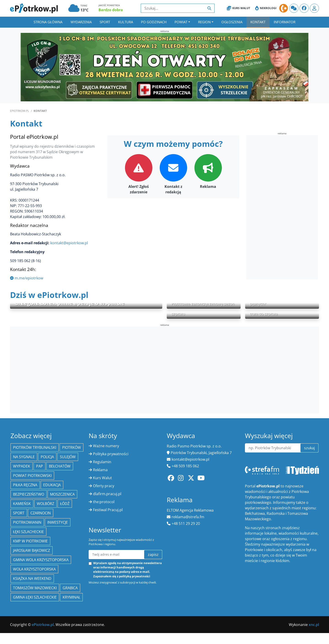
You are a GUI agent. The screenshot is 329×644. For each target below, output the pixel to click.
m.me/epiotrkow (27, 278)
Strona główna (48, 22)
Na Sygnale (24, 457)
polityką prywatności (135, 576)
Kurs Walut (238, 8)
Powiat (181, 22)
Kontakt (258, 22)
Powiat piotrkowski (32, 476)
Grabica (70, 588)
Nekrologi (266, 8)
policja (47, 457)
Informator (285, 22)
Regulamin (102, 462)
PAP (40, 466)
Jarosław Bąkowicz (32, 550)
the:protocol (104, 502)
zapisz (153, 555)
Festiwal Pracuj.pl (108, 510)
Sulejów (68, 457)
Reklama (100, 470)
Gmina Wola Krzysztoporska (41, 560)
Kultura (126, 22)
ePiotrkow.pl (20, 111)
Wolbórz (45, 504)
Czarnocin (41, 513)
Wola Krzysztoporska (34, 569)
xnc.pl (314, 625)
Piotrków (72, 447)
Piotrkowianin (27, 522)
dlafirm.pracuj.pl (107, 494)
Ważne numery (106, 446)
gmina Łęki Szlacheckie (35, 597)
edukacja (52, 485)
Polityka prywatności (111, 454)
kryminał (71, 597)
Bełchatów (60, 466)
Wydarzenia (81, 22)
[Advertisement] (281, 208)
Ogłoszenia (232, 22)
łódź (65, 504)
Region (204, 22)
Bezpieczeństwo (29, 494)
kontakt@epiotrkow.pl (69, 243)
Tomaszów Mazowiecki (35, 588)
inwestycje (58, 522)
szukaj (309, 448)
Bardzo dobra (111, 10)
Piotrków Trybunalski (35, 447)
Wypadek (22, 466)
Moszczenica (62, 494)
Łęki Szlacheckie (28, 532)
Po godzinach (154, 22)
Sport (105, 22)
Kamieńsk (22, 504)
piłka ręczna (25, 485)
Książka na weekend (32, 578)
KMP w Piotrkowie (30, 541)
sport (19, 513)
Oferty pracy (104, 486)
